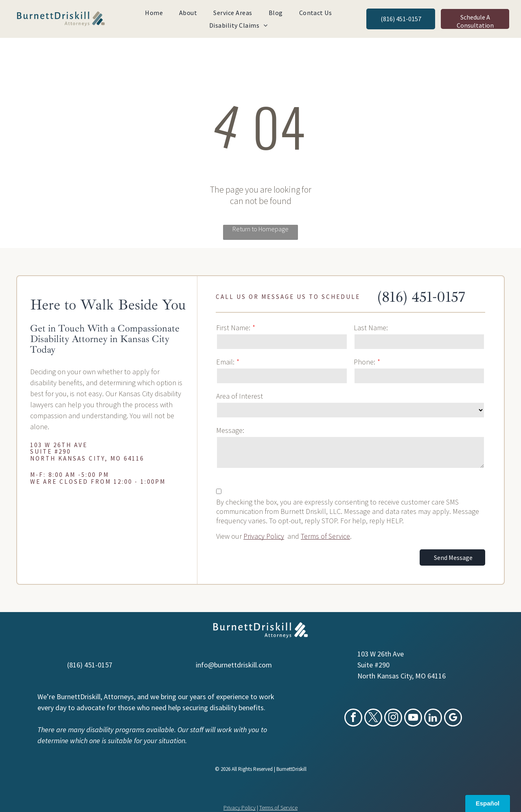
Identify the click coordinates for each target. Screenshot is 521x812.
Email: (225, 362)
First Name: (233, 328)
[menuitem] (154, 13)
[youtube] (413, 719)
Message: (230, 430)
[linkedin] (433, 719)
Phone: (364, 362)
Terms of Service (325, 536)
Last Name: (371, 328)
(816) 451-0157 (421, 297)
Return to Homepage (260, 229)
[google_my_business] (453, 719)
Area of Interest (240, 396)
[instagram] (393, 719)
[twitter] (373, 719)
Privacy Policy (264, 536)
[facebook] (353, 719)
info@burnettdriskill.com (234, 665)
